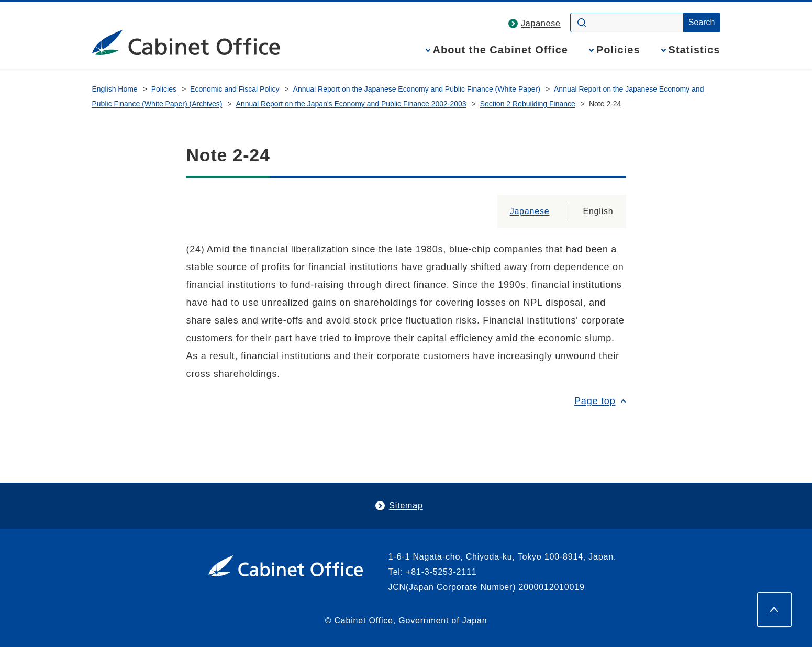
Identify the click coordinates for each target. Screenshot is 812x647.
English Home (115, 89)
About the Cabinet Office (500, 50)
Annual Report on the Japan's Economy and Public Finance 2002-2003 (351, 104)
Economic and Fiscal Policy (235, 89)
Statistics (694, 50)
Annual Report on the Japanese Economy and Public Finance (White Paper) (417, 89)
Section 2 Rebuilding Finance (528, 104)
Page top (595, 401)
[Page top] (774, 609)
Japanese (541, 23)
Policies (618, 50)
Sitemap (406, 505)
